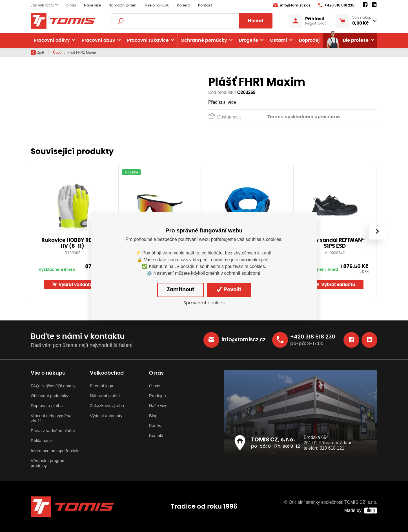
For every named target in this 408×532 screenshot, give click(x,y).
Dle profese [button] (347, 40)
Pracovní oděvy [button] (52, 40)
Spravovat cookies (204, 303)
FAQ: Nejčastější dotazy (53, 386)
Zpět (37, 52)
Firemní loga (102, 386)
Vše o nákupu (157, 6)
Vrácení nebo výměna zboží (51, 418)
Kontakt (205, 6)
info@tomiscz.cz (292, 5)
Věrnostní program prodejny (48, 463)
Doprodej (309, 40)
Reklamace (41, 440)
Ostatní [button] (279, 40)
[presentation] (377, 231)
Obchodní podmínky (49, 396)
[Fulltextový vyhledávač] (192, 21)
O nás (71, 6)
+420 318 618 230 (336, 5)
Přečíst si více (222, 102)
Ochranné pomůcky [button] (204, 40)
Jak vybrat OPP (44, 6)
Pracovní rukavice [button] (148, 40)
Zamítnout (180, 290)
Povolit (229, 290)
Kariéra (184, 6)
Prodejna (158, 396)
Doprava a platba (47, 405)
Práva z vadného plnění (53, 431)
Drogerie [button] (249, 40)
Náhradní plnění (123, 6)
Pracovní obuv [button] (98, 40)
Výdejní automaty (106, 416)
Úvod (58, 52)
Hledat (256, 21)
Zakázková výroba (107, 405)
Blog (153, 416)
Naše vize (92, 6)
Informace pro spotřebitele (55, 451)
